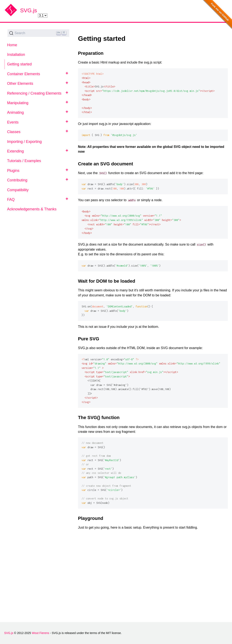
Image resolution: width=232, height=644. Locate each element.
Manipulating (18, 103)
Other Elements (20, 84)
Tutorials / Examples (24, 161)
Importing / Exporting (24, 142)
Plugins (13, 171)
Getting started (19, 64)
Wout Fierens (41, 633)
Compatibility (18, 190)
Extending (15, 151)
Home (12, 45)
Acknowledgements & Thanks (32, 209)
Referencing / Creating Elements (34, 93)
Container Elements (24, 74)
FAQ (11, 200)
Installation (16, 55)
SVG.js (28, 10)
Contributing (17, 180)
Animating (15, 112)
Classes (14, 132)
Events (13, 122)
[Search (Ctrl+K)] (38, 33)
